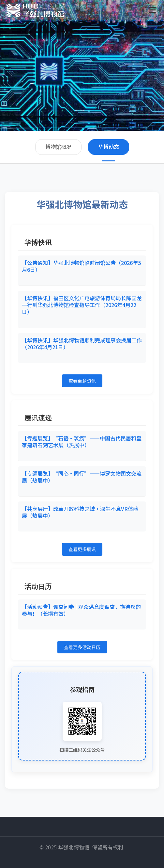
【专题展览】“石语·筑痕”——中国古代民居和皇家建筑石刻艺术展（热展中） (82, 442)
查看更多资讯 (82, 381)
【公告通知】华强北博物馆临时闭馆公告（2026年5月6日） (81, 266)
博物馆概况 (58, 147)
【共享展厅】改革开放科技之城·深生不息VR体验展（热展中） (80, 512)
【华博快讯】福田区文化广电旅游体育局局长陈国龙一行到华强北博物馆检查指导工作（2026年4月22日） (82, 305)
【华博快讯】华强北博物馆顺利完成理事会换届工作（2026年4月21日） (82, 344)
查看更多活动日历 (82, 647)
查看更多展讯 (82, 549)
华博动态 (109, 147)
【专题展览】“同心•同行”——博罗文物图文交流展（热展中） (82, 477)
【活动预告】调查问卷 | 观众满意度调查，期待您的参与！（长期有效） (81, 610)
